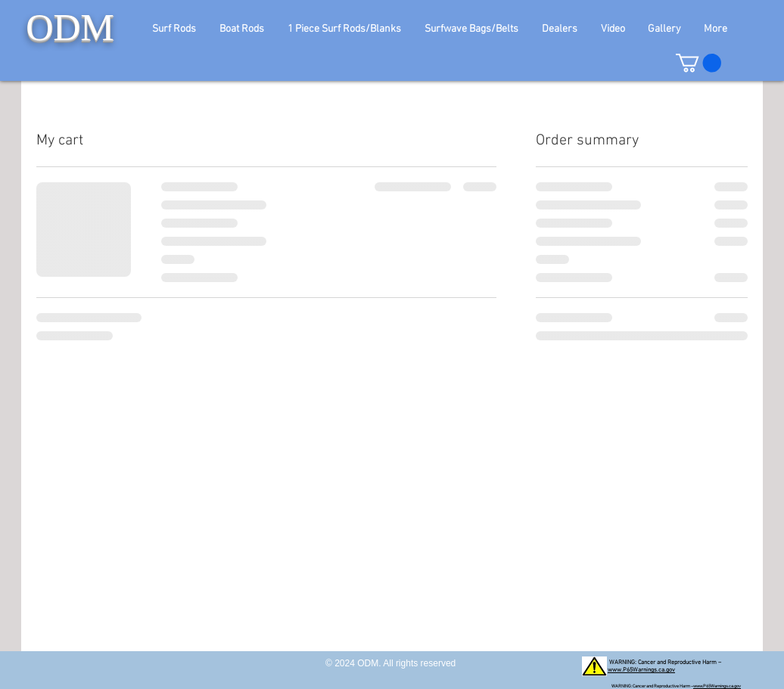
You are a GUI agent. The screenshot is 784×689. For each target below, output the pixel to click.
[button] (179, 29)
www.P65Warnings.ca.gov (641, 670)
